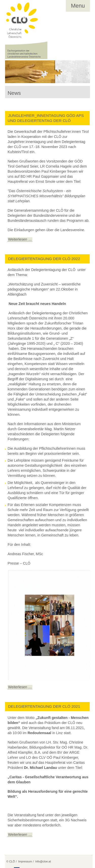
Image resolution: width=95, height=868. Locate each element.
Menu (78, 6)
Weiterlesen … (20, 239)
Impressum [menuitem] (25, 861)
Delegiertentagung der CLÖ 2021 (44, 706)
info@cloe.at (43, 861)
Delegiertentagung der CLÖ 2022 (44, 259)
